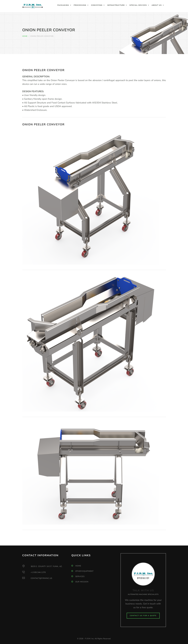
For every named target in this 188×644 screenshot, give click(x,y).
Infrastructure (116, 5)
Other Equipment (84, 571)
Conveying (97, 5)
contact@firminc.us (42, 578)
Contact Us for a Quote (143, 616)
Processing (80, 5)
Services (80, 576)
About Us (157, 5)
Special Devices (138, 5)
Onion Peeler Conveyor (43, 70)
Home (25, 36)
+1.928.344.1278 (38, 572)
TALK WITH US (143, 590)
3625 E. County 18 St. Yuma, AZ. (47, 566)
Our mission (82, 582)
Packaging (63, 5)
